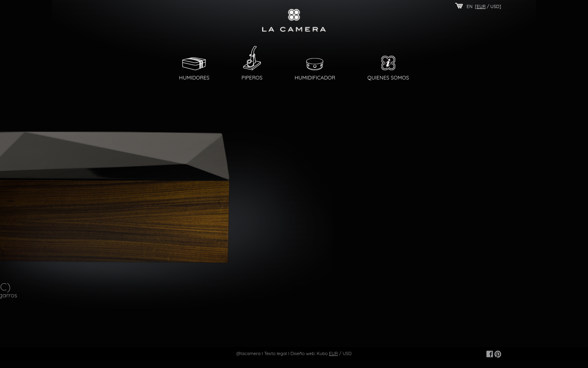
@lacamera (248, 353)
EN (470, 6)
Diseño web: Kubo (309, 353)
